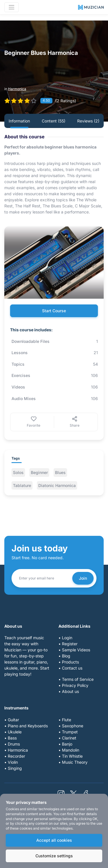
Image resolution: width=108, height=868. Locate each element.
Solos (18, 472)
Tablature (22, 485)
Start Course (54, 311)
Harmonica (17, 89)
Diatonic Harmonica (57, 485)
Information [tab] (19, 121)
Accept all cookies (54, 840)
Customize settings (54, 856)
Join (83, 578)
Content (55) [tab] (54, 121)
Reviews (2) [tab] (88, 121)
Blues (60, 472)
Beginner (39, 472)
